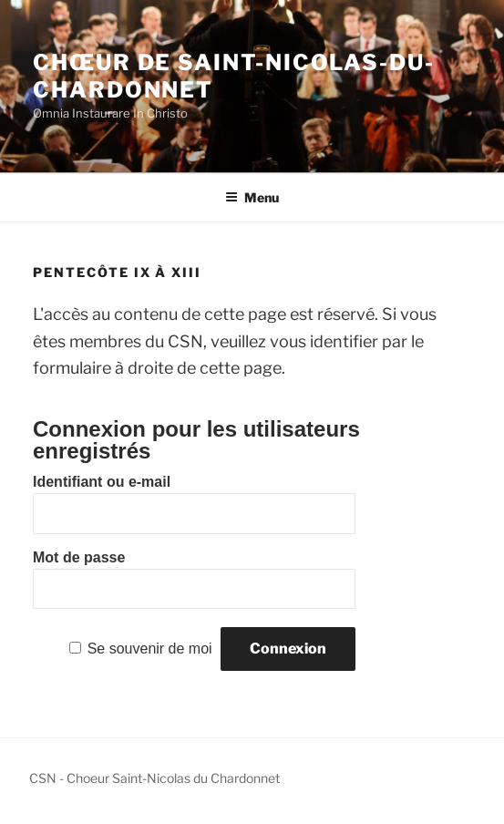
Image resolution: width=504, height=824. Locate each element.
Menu (252, 197)
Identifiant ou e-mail (102, 482)
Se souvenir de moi (150, 649)
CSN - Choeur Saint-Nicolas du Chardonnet (154, 778)
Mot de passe (79, 557)
